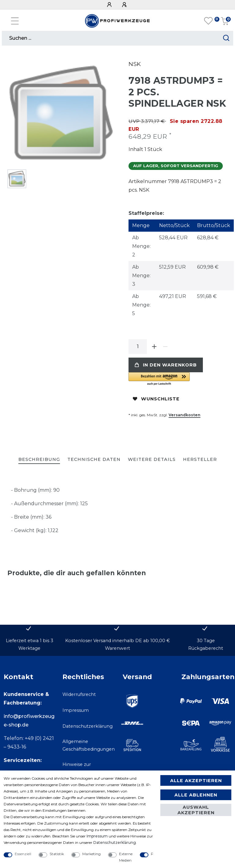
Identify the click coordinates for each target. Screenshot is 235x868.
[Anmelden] (110, 5)
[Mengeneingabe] (138, 347)
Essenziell (23, 854)
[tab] (39, 460)
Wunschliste (156, 399)
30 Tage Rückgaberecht (206, 644)
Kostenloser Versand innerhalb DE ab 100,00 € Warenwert (117, 644)
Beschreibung (39, 459)
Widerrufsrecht (79, 694)
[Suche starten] (226, 38)
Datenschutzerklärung (88, 726)
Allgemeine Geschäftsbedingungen (89, 745)
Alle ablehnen (196, 795)
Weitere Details (152, 459)
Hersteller (200, 459)
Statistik (57, 854)
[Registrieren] (125, 5)
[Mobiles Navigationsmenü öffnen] (15, 21)
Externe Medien (126, 857)
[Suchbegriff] (111, 38)
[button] (178, 379)
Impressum (76, 710)
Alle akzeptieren (196, 781)
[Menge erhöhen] (154, 347)
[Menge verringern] (165, 347)
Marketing (91, 854)
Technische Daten (94, 459)
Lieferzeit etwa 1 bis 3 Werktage (30, 644)
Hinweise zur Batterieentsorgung (85, 768)
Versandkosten (185, 415)
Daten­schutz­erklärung (115, 842)
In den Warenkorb (166, 365)
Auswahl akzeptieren (196, 810)
